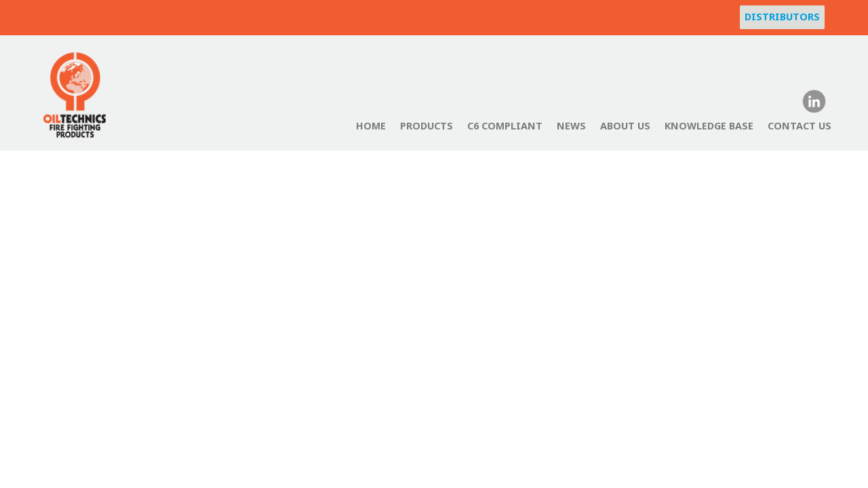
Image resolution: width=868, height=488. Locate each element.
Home (371, 126)
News (571, 126)
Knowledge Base (709, 126)
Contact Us (800, 126)
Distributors (782, 17)
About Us (625, 126)
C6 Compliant (505, 126)
